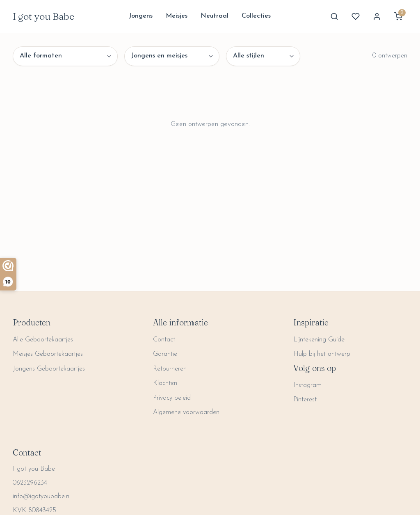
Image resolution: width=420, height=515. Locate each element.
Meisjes (177, 16)
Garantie (165, 354)
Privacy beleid (172, 398)
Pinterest (305, 400)
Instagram (307, 385)
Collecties (256, 16)
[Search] (334, 16)
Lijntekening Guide (319, 340)
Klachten (165, 383)
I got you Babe (43, 16)
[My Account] (377, 16)
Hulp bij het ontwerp (322, 354)
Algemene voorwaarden (186, 412)
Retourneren (170, 369)
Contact (164, 340)
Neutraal (215, 16)
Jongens (141, 16)
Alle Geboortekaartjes (43, 340)
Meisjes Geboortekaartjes (48, 354)
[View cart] (398, 16)
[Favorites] (356, 16)
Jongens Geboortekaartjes (49, 369)
